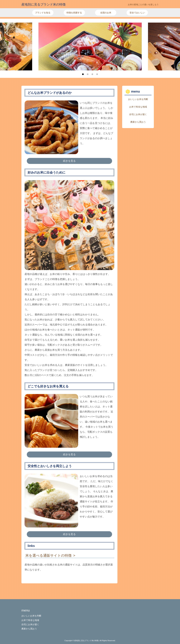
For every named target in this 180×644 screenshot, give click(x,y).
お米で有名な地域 (138, 107)
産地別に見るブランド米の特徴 (44, 4)
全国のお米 (106, 13)
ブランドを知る (43, 13)
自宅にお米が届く (138, 114)
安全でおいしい (137, 13)
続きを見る (69, 161)
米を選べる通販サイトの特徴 (48, 555)
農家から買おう (138, 122)
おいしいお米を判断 (138, 99)
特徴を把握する (74, 13)
